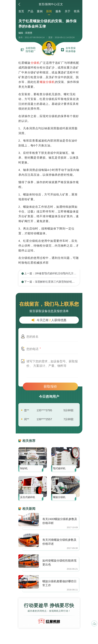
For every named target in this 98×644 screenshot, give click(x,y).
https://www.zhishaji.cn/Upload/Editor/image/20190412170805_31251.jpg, (29, 520)
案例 (40, 11)
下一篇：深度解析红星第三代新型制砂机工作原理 (50, 282)
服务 (58, 11)
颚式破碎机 (59, 468)
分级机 (35, 63)
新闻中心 (51, 4)
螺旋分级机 (47, 82)
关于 (68, 11)
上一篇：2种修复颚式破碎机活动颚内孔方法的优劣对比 (50, 273)
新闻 (49, 11)
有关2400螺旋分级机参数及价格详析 (60, 521)
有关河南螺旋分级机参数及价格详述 (59, 542)
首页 (41, 4)
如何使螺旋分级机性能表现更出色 (59, 563)
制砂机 (24, 468)
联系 (77, 11)
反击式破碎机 (28, 497)
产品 (30, 11)
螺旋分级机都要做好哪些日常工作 (59, 583)
